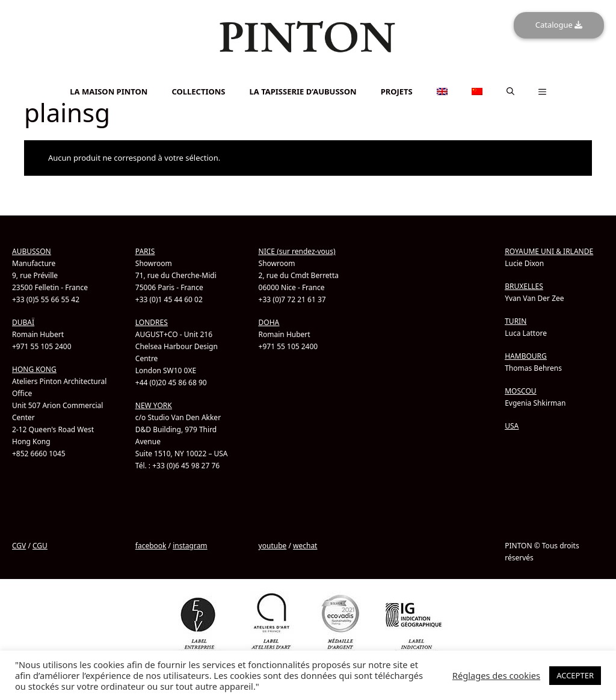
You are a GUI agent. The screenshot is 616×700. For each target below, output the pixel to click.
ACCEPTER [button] (575, 675)
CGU (40, 546)
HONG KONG (34, 369)
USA (512, 426)
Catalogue (559, 25)
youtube (273, 546)
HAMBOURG (526, 356)
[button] (510, 91)
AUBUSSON (32, 251)
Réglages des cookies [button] (496, 675)
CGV (19, 546)
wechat (305, 546)
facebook (151, 546)
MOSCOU (520, 391)
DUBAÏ (23, 322)
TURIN (516, 321)
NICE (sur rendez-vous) (297, 251)
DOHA (269, 322)
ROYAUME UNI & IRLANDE (549, 251)
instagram (190, 546)
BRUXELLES (524, 286)
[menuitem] (308, 76)
